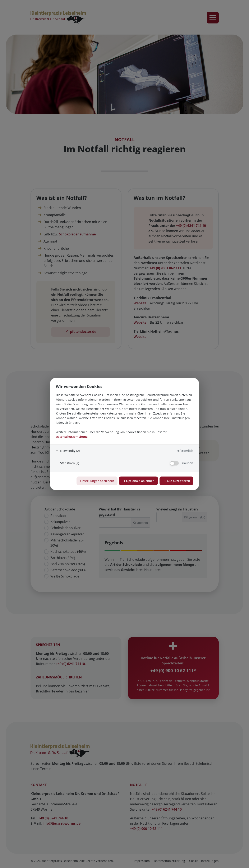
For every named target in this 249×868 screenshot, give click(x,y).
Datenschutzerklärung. (72, 437)
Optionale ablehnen (140, 481)
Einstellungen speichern (97, 481)
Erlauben (187, 463)
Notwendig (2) (70, 451)
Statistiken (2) (70, 463)
